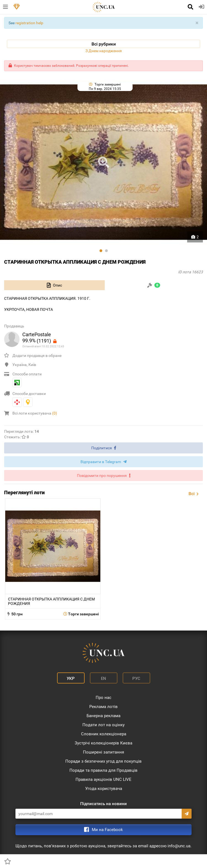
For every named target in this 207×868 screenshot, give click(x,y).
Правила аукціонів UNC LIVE (103, 779)
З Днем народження (104, 51)
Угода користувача (104, 789)
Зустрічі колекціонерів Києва (103, 743)
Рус (136, 679)
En (103, 679)
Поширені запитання (103, 752)
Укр (71, 679)
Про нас (103, 698)
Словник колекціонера (104, 734)
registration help (29, 23)
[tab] (54, 285)
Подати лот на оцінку (103, 725)
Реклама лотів (103, 707)
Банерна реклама (103, 716)
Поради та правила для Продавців (103, 770)
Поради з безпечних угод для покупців (103, 761)
